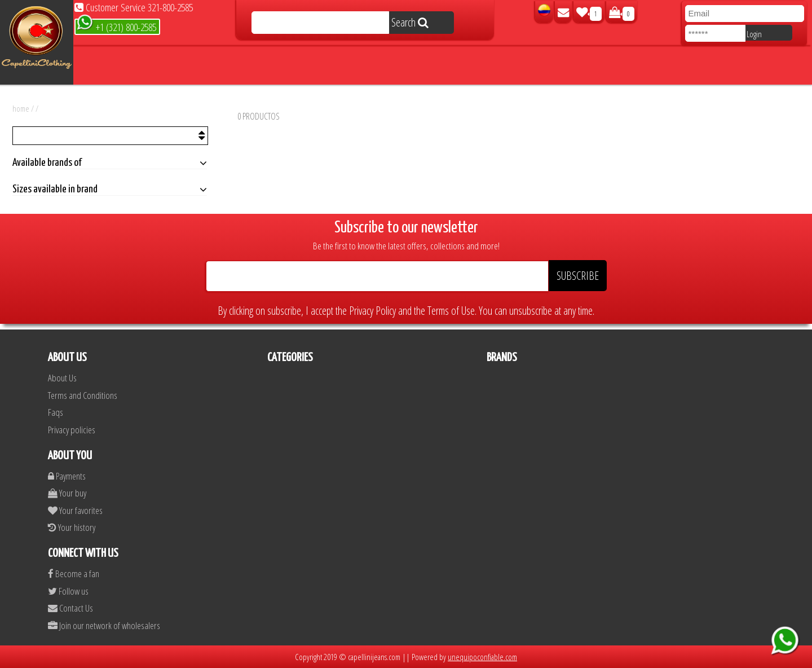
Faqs (56, 412)
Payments (67, 476)
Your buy (67, 493)
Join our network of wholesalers (104, 625)
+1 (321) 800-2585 (116, 26)
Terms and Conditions (83, 395)
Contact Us (70, 608)
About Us (62, 378)
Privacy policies (72, 430)
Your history (72, 527)
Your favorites (75, 510)
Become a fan (74, 573)
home (21, 108)
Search (410, 22)
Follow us (68, 591)
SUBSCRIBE (578, 276)
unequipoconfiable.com (482, 657)
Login (754, 34)
